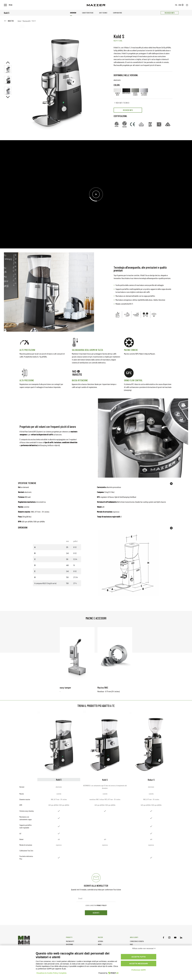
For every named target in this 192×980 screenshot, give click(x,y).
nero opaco (126, 91)
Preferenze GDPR (138, 970)
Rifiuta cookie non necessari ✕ (144, 948)
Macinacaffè (27, 21)
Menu (8, 5)
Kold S (105, 780)
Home (19, 21)
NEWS (100, 944)
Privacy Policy (102, 905)
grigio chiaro (135, 92)
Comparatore (117, 13)
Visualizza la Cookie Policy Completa (51, 973)
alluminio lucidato (144, 92)
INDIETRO (9, 21)
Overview (73, 13)
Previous (8, 62)
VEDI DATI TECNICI (122, 103)
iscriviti (96, 913)
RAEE (131, 944)
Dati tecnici (103, 13)
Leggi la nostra (96, 905)
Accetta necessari (139, 964)
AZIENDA (100, 941)
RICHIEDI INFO (170, 13)
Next (8, 97)
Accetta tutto (139, 957)
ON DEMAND (69, 944)
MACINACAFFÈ (70, 941)
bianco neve (118, 92)
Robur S (151, 780)
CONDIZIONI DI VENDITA (137, 941)
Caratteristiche (88, 13)
